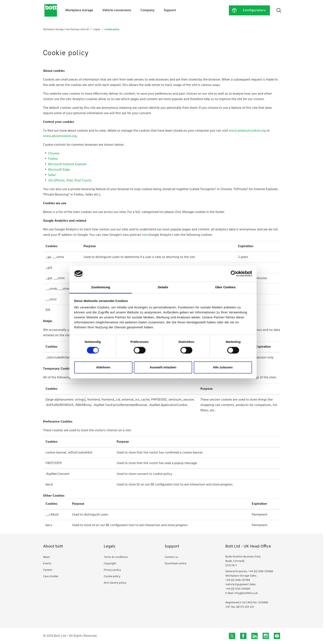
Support (170, 10)
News (46, 557)
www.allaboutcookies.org (247, 131)
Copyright (110, 564)
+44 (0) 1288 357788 (238, 580)
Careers (48, 570)
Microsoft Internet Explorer (67, 164)
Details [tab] (163, 287)
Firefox (53, 159)
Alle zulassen (223, 367)
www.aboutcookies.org (60, 136)
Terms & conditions (116, 557)
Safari (52, 175)
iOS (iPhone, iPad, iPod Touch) (70, 181)
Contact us (171, 557)
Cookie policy (112, 576)
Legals (97, 29)
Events (47, 564)
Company (148, 10)
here (145, 235)
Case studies (51, 576)
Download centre (175, 564)
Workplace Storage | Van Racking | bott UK (66, 29)
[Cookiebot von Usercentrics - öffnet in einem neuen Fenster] (234, 274)
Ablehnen (103, 367)
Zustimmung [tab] (101, 287)
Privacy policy (112, 570)
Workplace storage (79, 10)
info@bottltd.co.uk (246, 593)
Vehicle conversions (117, 10)
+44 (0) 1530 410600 (238, 589)
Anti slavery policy (115, 583)
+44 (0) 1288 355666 (261, 571)
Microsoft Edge (59, 170)
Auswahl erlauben (163, 367)
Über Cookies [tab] (225, 287)
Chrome (54, 154)
